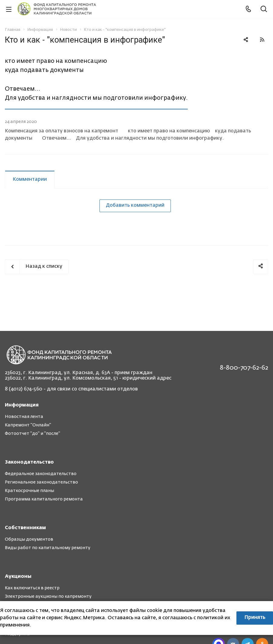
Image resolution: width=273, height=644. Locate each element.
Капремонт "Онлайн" (28, 425)
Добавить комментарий (135, 205)
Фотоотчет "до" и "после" (32, 434)
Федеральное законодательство (41, 474)
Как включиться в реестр (32, 588)
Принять (255, 618)
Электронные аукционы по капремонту (48, 597)
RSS (262, 40)
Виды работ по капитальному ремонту (48, 548)
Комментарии (30, 180)
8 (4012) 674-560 (24, 389)
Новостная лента (24, 417)
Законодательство (29, 462)
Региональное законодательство (41, 482)
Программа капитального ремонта (44, 499)
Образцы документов (29, 539)
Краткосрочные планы (29, 491)
